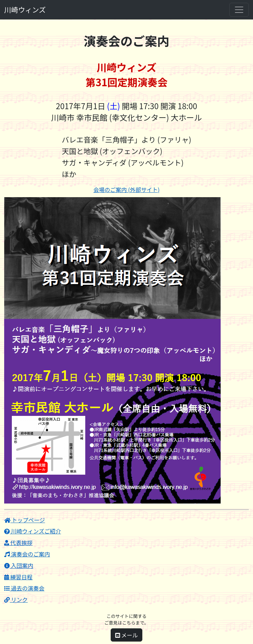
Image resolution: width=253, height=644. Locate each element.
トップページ (25, 520)
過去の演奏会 (24, 588)
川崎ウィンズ (25, 10)
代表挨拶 (18, 542)
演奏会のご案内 (27, 554)
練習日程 (18, 577)
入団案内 (19, 565)
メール (127, 635)
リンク (16, 599)
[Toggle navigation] (239, 10)
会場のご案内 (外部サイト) (126, 190)
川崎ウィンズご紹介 (33, 531)
